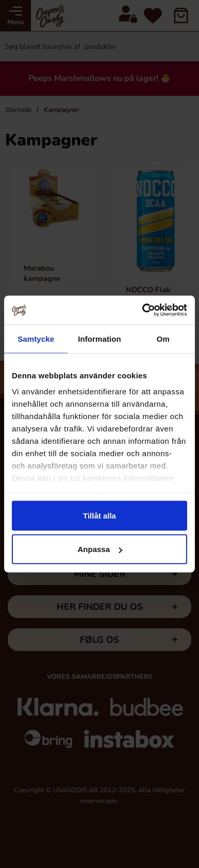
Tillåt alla (100, 515)
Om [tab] (163, 338)
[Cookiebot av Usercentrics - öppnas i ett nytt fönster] (143, 310)
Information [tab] (100, 338)
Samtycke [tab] (36, 338)
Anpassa (100, 549)
